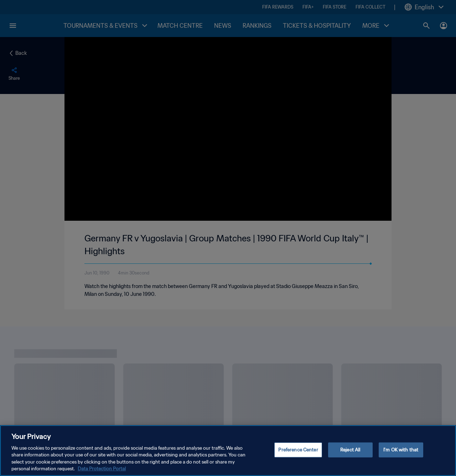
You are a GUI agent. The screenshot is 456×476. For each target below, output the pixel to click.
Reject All (350, 450)
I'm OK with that (401, 450)
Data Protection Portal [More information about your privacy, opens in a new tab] (102, 469)
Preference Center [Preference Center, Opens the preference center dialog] (298, 450)
